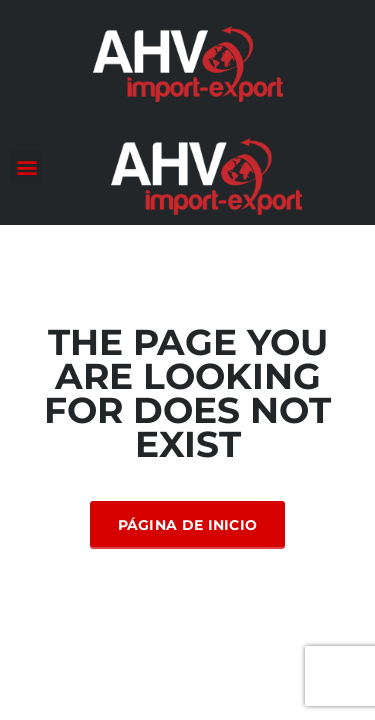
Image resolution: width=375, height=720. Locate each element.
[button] (26, 166)
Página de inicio (188, 525)
